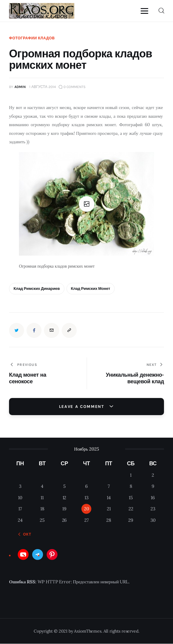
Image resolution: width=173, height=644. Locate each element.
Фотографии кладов (32, 38)
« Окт (25, 535)
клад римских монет (91, 289)
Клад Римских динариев (37, 289)
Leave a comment (82, 407)
